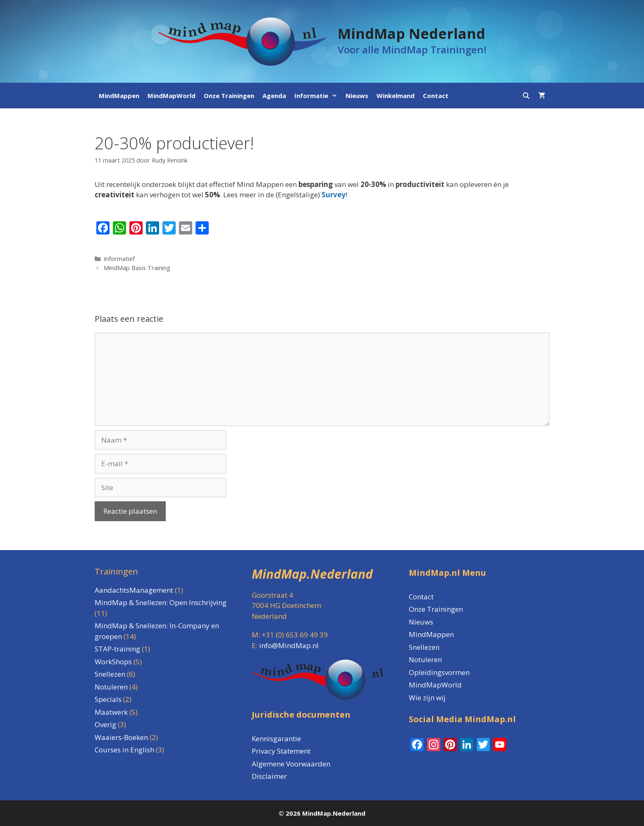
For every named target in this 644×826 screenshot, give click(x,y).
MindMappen (119, 96)
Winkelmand (396, 96)
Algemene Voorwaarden (291, 764)
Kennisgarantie (276, 739)
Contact (436, 96)
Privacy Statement (281, 751)
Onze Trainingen (229, 96)
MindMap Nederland (411, 34)
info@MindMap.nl (289, 645)
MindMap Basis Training (137, 268)
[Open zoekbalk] (526, 96)
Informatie (318, 96)
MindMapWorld (172, 96)
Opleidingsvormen (439, 672)
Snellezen (424, 647)
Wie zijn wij (427, 698)
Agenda (274, 96)
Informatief (119, 259)
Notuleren (425, 660)
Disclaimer (269, 776)
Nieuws (357, 96)
